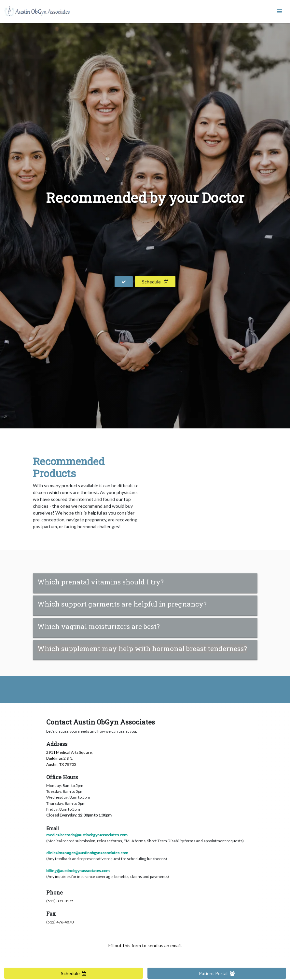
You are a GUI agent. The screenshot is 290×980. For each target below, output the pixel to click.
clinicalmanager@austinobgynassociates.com (87, 853)
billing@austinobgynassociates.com (78, 871)
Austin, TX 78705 (61, 764)
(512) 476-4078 (60, 922)
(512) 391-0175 (60, 901)
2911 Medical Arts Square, (69, 752)
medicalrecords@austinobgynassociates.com (87, 835)
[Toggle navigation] (279, 11)
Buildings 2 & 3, (60, 758)
